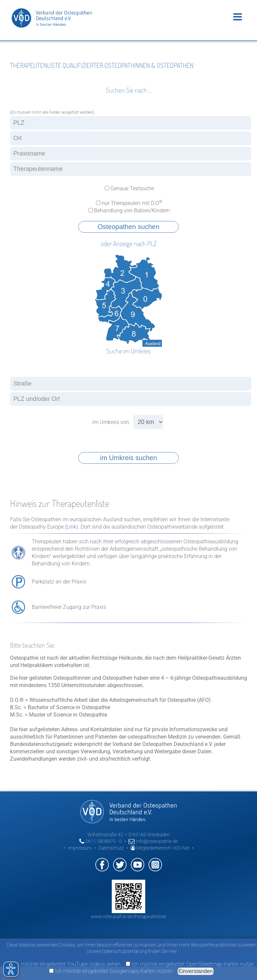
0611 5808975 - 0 (101, 841)
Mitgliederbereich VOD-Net (160, 848)
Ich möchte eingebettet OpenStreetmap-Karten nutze (190, 964)
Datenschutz (111, 848)
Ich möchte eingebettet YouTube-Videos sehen (64, 964)
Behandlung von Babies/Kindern (128, 210)
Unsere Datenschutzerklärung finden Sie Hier (132, 951)
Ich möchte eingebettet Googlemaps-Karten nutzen (111, 971)
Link (71, 527)
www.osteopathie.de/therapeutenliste (128, 916)
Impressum (80, 848)
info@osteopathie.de (153, 841)
